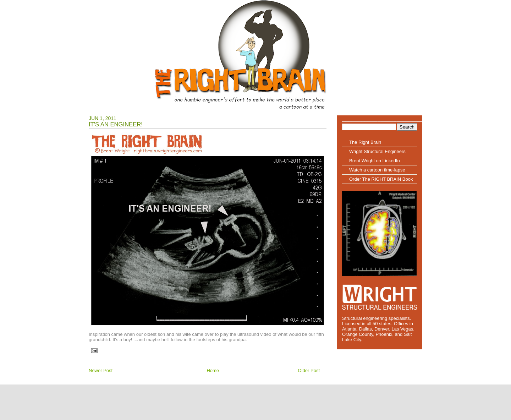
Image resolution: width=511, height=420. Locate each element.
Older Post (309, 370)
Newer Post (101, 370)
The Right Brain (365, 142)
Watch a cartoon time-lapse (377, 170)
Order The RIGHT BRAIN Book (381, 179)
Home (213, 370)
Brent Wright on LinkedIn (375, 161)
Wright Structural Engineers (377, 151)
